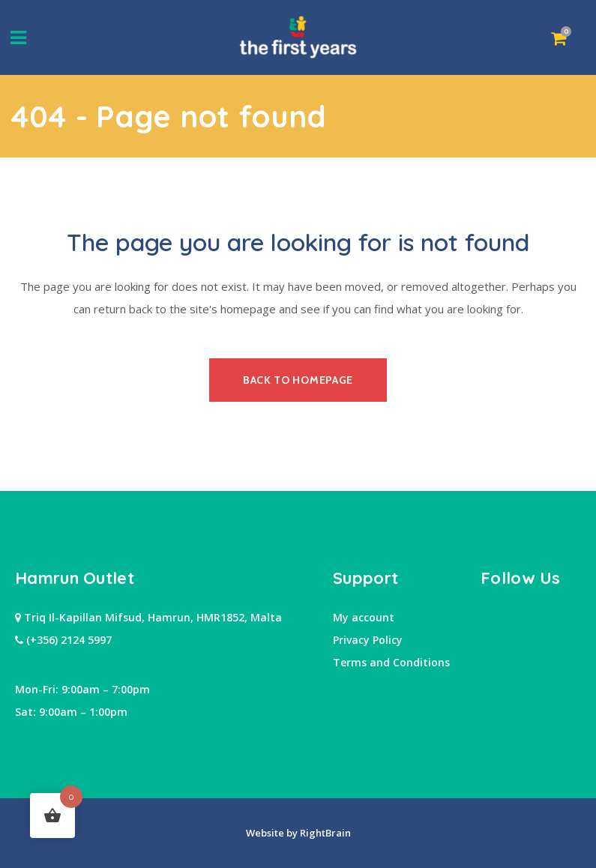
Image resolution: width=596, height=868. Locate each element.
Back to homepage (298, 380)
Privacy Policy (368, 640)
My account (364, 617)
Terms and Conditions (391, 662)
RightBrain (324, 833)
